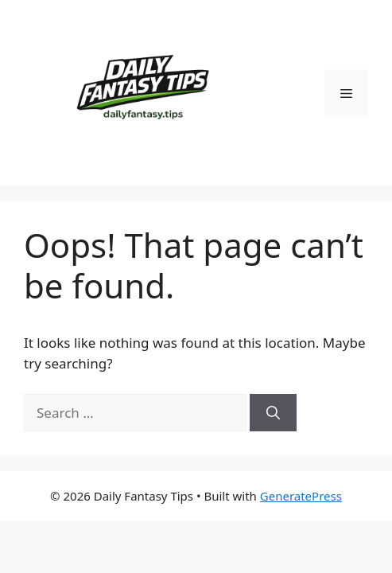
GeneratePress (301, 496)
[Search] (273, 413)
